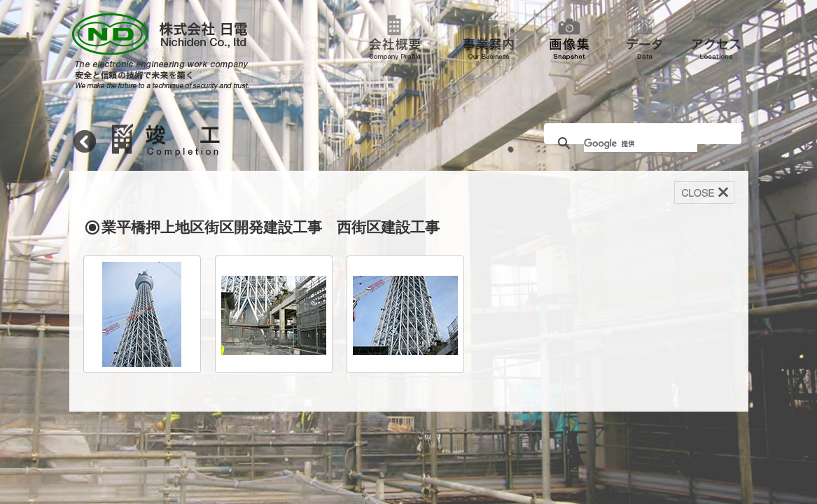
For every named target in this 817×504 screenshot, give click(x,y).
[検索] (641, 143)
